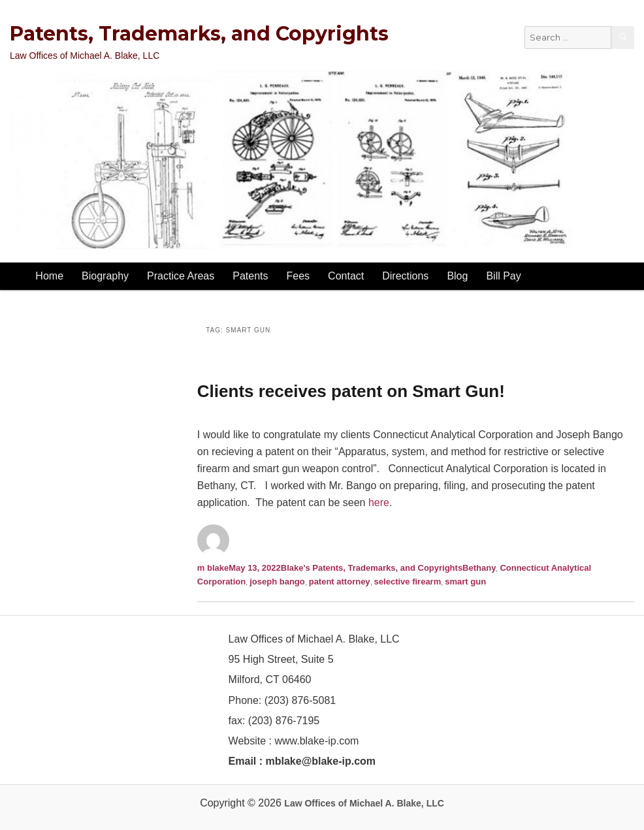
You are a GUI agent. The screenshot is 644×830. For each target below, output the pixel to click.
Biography (105, 276)
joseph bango (277, 582)
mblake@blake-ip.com (321, 761)
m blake (213, 568)
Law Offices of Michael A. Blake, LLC (364, 803)
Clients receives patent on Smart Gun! (351, 391)
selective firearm (408, 582)
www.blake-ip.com (316, 741)
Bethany (479, 568)
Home (49, 276)
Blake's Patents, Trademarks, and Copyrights (372, 568)
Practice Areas (181, 276)
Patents (250, 276)
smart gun (465, 582)
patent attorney (340, 582)
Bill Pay (503, 276)
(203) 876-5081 (298, 700)
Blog (457, 276)
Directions (405, 276)
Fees (298, 276)
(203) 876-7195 (284, 721)
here (379, 503)
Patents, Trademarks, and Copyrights (199, 34)
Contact (346, 276)
